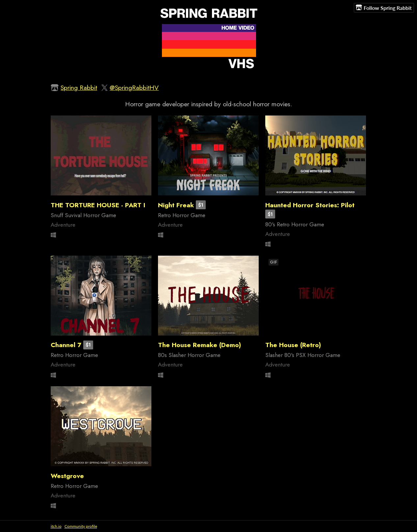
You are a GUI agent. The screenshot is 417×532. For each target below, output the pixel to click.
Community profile (81, 526)
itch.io (56, 526)
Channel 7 (66, 345)
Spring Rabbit (79, 88)
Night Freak (176, 205)
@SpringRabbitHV (134, 88)
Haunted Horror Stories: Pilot (310, 205)
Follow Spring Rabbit (384, 8)
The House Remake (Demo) (199, 345)
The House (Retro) (293, 345)
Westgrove (67, 476)
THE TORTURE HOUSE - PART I (98, 205)
